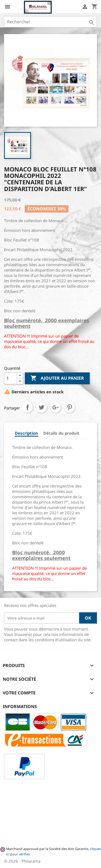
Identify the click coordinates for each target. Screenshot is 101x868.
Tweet (41, 407)
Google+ (55, 407)
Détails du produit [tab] (61, 433)
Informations (20, 706)
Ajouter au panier (57, 378)
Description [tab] (26, 433)
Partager (27, 407)
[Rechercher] (50, 22)
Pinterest (69, 407)
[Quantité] (11, 378)
